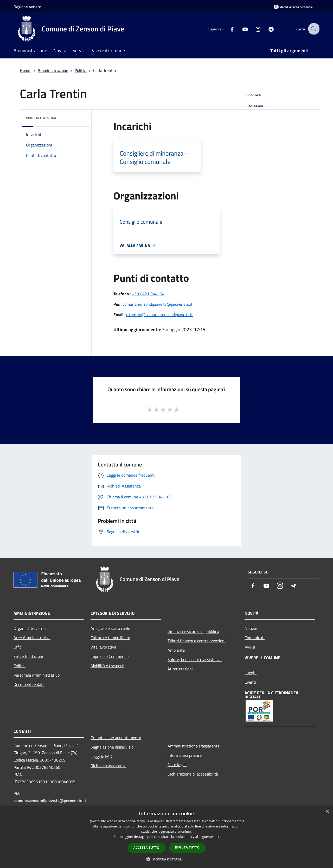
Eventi (250, 682)
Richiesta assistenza (108, 766)
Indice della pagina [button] (41, 118)
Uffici (18, 647)
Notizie (251, 628)
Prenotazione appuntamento (116, 738)
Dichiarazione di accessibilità (193, 774)
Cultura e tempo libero (110, 638)
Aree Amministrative (32, 638)
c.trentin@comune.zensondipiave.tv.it (159, 315)
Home (25, 70)
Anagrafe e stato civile (110, 628)
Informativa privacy (185, 755)
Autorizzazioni (180, 669)
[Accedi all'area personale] (293, 7)
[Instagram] (254, 29)
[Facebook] (228, 29)
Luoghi (251, 673)
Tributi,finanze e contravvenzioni (197, 641)
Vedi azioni (258, 106)
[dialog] (166, 837)
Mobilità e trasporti (107, 666)
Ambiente (176, 650)
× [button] (327, 812)
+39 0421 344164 (148, 294)
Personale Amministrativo (37, 675)
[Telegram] (267, 29)
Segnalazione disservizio (112, 747)
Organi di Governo (30, 628)
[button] (166, 859)
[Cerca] (313, 29)
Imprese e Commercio (110, 656)
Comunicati (255, 638)
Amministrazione (53, 70)
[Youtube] (241, 29)
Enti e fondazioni (28, 656)
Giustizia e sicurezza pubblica (193, 631)
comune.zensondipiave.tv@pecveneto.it (158, 304)
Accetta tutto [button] (146, 848)
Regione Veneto (27, 7)
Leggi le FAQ (101, 756)
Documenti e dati (29, 684)
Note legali (177, 765)
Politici (81, 70)
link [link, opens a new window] (217, 837)
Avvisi (250, 647)
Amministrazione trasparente (194, 746)
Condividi (257, 95)
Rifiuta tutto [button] (187, 847)
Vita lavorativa (103, 647)
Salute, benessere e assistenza (195, 659)
